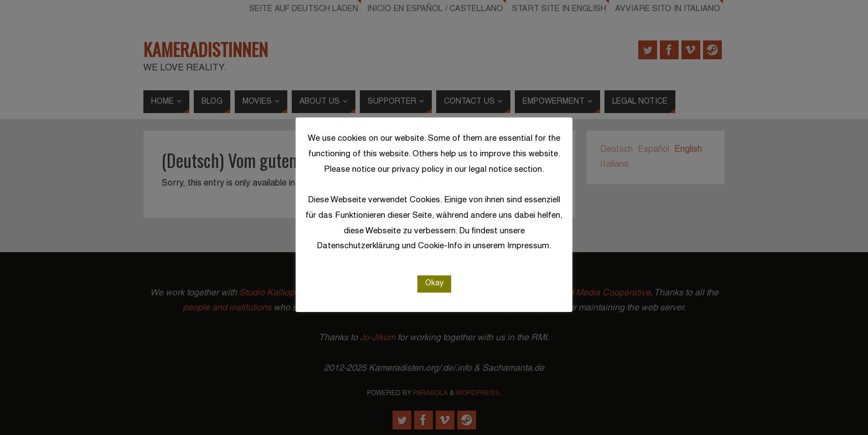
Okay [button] (434, 283)
